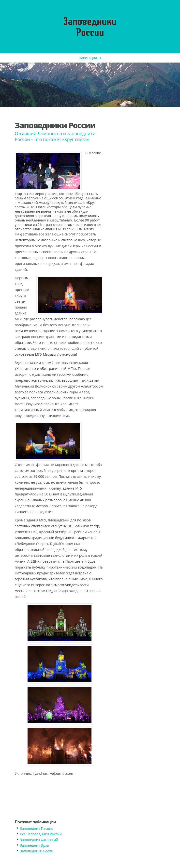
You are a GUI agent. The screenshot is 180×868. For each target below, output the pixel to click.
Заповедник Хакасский (39, 840)
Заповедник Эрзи (35, 845)
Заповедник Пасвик (36, 828)
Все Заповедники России (41, 834)
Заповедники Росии (37, 851)
